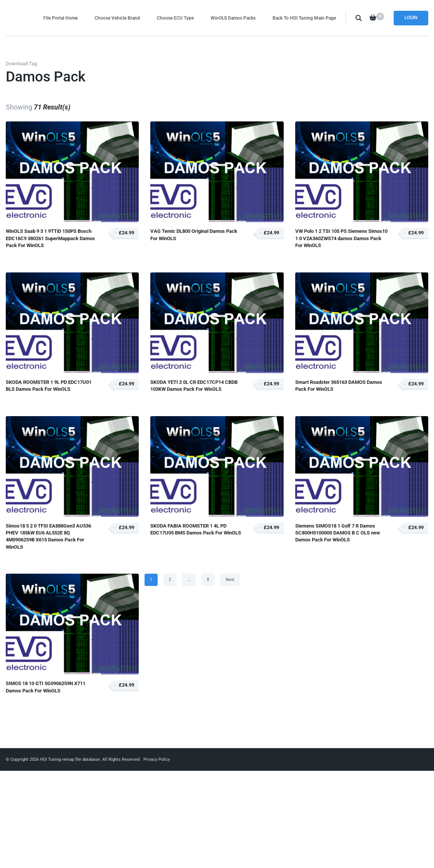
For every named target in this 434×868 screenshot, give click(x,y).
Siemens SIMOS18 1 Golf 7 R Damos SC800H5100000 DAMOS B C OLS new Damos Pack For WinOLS (338, 533)
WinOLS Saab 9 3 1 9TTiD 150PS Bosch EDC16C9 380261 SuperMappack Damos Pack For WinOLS (50, 238)
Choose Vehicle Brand (117, 18)
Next (230, 580)
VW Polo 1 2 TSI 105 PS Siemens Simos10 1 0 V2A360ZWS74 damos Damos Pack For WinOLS (341, 238)
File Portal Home (61, 18)
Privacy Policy (157, 759)
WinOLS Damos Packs (233, 18)
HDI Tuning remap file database (70, 759)
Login (411, 18)
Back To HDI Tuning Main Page (304, 18)
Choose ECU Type (175, 18)
